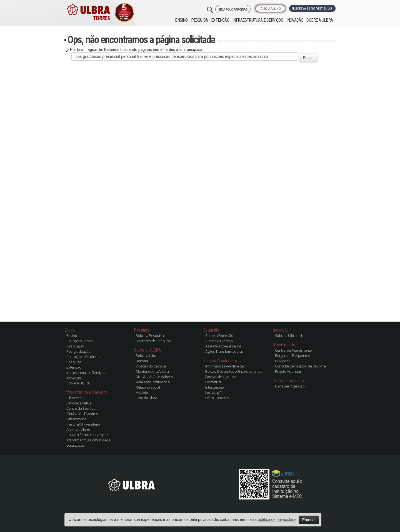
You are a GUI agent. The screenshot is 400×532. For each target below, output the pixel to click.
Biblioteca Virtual (79, 403)
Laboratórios (76, 419)
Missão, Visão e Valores (154, 377)
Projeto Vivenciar (288, 371)
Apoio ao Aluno (78, 429)
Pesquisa (200, 20)
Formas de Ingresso (221, 377)
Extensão (220, 20)
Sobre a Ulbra (147, 356)
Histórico (143, 392)
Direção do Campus (151, 366)
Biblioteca (74, 398)
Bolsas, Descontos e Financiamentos (234, 371)
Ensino (181, 20)
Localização (76, 445)
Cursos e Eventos (219, 341)
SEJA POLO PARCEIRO (233, 9)
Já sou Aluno (270, 8)
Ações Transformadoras (224, 351)
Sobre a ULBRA (320, 20)
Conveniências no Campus (87, 435)
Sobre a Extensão (219, 335)
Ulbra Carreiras (217, 398)
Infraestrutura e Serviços (258, 20)
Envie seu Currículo (290, 386)
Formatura (213, 382)
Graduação (75, 346)
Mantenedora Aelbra (152, 371)
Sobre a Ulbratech (289, 335)
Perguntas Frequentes (292, 356)
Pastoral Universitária (83, 424)
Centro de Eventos (81, 408)
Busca (308, 58)
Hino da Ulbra (147, 398)
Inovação (295, 20)
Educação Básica (80, 341)
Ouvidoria (283, 361)
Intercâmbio (215, 387)
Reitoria (142, 361)
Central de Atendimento (293, 350)
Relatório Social (148, 387)
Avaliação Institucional (153, 382)
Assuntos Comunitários (223, 346)
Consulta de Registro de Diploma (300, 366)
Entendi (309, 520)
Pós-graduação (78, 351)
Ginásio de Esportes (82, 414)
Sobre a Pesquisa (150, 335)
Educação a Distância (83, 357)
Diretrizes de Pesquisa (153, 341)
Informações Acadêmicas (225, 366)
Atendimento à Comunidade (88, 440)
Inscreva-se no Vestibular (312, 8)
